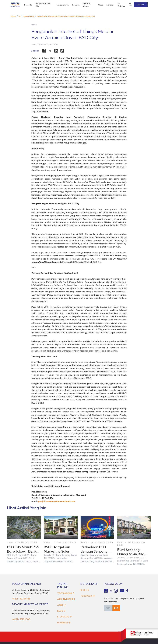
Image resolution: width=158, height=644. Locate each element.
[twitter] (50, 51)
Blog (61, 611)
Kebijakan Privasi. (128, 599)
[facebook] (44, 51)
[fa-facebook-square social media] (106, 591)
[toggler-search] (130, 5)
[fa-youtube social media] (122, 591)
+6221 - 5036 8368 (21, 599)
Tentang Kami (66, 593)
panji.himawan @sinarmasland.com (57, 501)
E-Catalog (121, 5)
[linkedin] (56, 51)
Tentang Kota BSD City (43, 5)
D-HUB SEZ (64, 623)
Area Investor (66, 599)
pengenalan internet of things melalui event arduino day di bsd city (66, 16)
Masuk (141, 5)
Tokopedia (88, 596)
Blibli (85, 590)
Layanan (110, 5)
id (20, 16)
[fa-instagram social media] (116, 591)
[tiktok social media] (111, 591)
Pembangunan (62, 5)
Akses (100, 5)
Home (13, 16)
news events (29, 16)
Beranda (28, 5)
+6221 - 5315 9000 (21, 619)
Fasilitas (76, 5)
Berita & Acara (87, 5)
